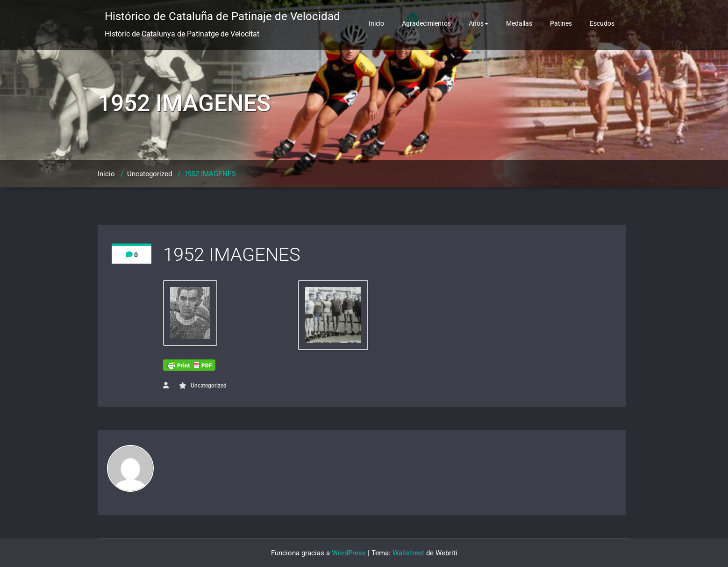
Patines (561, 23)
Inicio (376, 23)
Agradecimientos (426, 23)
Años (478, 23)
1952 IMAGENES (210, 174)
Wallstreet (408, 553)
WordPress (349, 553)
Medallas (519, 23)
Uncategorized (150, 174)
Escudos (602, 23)
